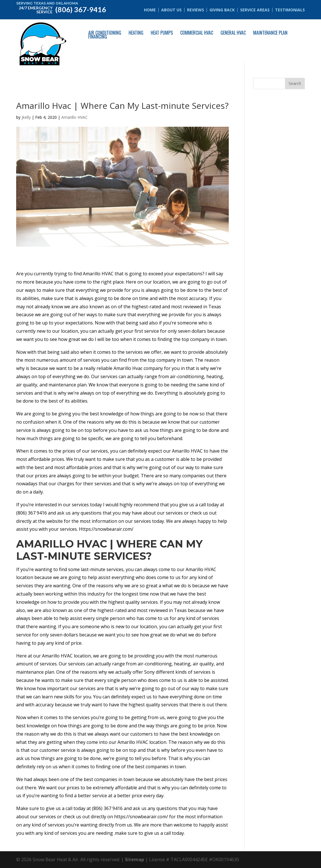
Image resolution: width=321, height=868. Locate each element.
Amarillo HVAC (75, 117)
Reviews (196, 10)
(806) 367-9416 (61, 9)
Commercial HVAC (197, 33)
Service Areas (255, 10)
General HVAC (233, 33)
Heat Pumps (162, 33)
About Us (171, 10)
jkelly (26, 117)
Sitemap (135, 859)
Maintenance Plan (270, 33)
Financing (98, 37)
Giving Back (222, 10)
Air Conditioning (105, 33)
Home (150, 10)
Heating (136, 33)
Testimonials (290, 10)
